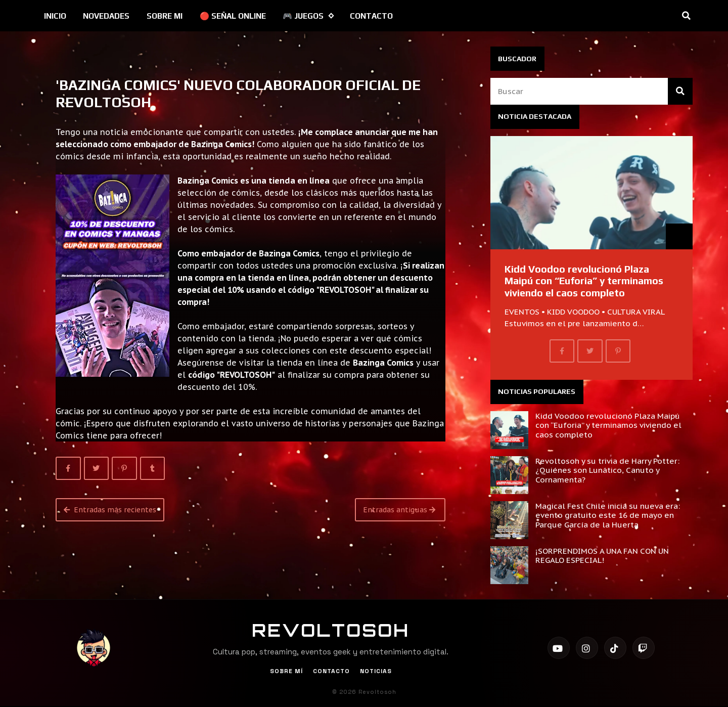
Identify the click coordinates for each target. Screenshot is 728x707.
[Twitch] (644, 648)
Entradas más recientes (110, 510)
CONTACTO (371, 16)
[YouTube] (559, 648)
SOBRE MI (165, 16)
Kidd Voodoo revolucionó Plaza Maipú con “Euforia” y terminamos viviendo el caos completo (584, 281)
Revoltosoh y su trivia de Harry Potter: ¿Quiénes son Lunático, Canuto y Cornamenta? (607, 470)
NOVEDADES (106, 16)
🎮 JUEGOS (308, 16)
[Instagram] (587, 648)
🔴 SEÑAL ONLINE (233, 16)
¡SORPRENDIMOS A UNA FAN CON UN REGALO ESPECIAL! (602, 555)
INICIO (55, 16)
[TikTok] (615, 648)
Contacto (331, 671)
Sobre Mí (286, 671)
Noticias (376, 671)
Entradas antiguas (399, 510)
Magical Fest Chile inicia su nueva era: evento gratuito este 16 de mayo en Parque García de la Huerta (608, 515)
